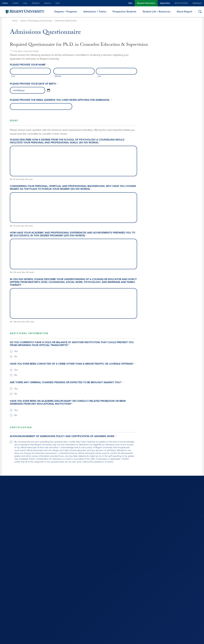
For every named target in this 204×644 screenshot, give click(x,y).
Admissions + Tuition (95, 12)
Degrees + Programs (66, 12)
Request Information (146, 3)
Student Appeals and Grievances (167, 639)
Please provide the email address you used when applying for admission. (61, 100)
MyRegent (197, 3)
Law (25, 3)
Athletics (36, 3)
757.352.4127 (111, 591)
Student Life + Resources (156, 12)
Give (130, 3)
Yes (16, 351)
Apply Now (165, 3)
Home (5, 3)
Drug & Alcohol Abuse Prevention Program (130, 639)
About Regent (184, 12)
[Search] (200, 12)
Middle (58, 76)
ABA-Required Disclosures (97, 639)
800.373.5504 (181, 3)
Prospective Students (124, 12)
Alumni (48, 3)
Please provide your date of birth (34, 84)
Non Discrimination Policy (71, 639)
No (16, 356)
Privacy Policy (52, 639)
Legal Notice (37, 639)
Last (99, 76)
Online (16, 3)
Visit (57, 3)
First (13, 76)
